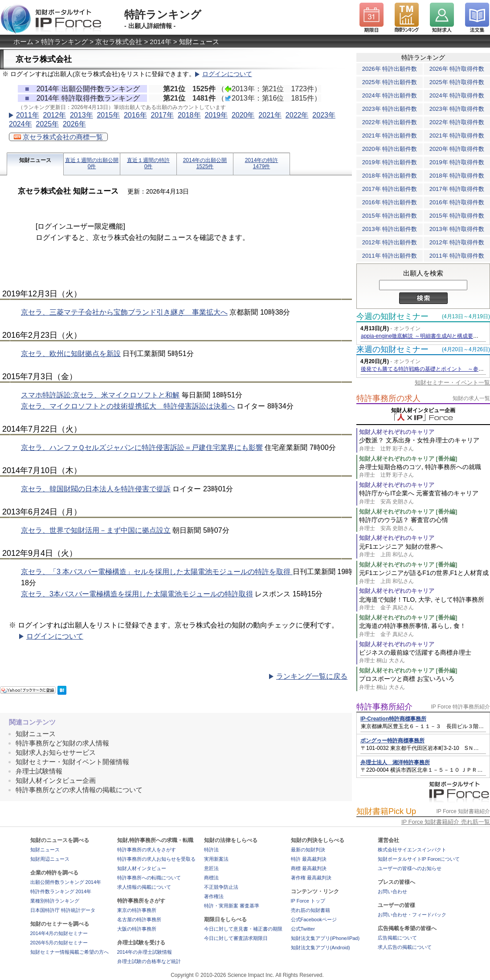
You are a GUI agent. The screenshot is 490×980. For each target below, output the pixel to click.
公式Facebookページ (314, 919)
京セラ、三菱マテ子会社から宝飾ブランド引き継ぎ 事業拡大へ (124, 312)
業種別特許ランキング (55, 901)
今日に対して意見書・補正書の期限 (243, 929)
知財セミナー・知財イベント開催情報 (72, 762)
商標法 (211, 878)
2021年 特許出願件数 (390, 136)
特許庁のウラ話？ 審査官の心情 (425, 524)
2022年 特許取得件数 (457, 122)
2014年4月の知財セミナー (59, 933)
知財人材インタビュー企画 (56, 780)
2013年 (82, 115)
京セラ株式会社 (119, 42)
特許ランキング (64, 42)
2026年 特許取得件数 (457, 69)
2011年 (28, 115)
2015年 (108, 115)
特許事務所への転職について (149, 878)
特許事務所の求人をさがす (147, 850)
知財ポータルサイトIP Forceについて (419, 859)
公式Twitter (303, 929)
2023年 (324, 115)
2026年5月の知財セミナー (59, 943)
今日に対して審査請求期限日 (236, 938)
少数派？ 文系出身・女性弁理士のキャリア (425, 444)
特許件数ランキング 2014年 (61, 891)
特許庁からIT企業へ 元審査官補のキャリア (425, 497)
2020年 (243, 115)
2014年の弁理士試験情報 (145, 952)
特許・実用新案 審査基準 (232, 906)
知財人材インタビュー (142, 868)
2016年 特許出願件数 (390, 202)
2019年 (216, 115)
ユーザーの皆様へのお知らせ (410, 868)
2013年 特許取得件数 (457, 229)
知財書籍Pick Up (386, 811)
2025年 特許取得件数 (457, 82)
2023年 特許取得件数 (457, 109)
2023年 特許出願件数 (390, 109)
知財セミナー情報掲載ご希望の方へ (69, 952)
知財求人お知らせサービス (56, 752)
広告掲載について (397, 938)
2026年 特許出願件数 (390, 69)
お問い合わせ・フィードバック (412, 915)
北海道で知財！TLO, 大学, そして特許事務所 (425, 604)
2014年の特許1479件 (262, 163)
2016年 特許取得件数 (457, 202)
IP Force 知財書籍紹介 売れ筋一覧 (446, 822)
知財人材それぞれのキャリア (397, 432)
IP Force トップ (308, 901)
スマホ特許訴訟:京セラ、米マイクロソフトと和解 (100, 395)
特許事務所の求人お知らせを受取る (156, 859)
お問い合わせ (392, 891)
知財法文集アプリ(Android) (321, 948)
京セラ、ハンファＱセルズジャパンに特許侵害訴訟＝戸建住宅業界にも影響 (142, 447)
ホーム (23, 42)
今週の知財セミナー (392, 316)
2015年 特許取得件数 (457, 216)
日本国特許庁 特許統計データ (63, 910)
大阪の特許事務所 (137, 929)
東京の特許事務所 (137, 910)
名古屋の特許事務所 (139, 919)
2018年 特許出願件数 (390, 176)
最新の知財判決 (308, 850)
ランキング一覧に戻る (312, 676)
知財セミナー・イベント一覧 (452, 383)
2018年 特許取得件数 (457, 176)
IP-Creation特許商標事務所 (393, 719)
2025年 (47, 124)
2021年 (270, 115)
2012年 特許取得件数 (457, 242)
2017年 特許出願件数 (390, 189)
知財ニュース (35, 160)
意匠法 (211, 868)
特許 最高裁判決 (309, 859)
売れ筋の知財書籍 (310, 910)
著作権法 (214, 896)
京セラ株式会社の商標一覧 (58, 137)
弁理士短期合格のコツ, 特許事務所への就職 (425, 471)
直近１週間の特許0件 (148, 163)
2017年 (162, 115)
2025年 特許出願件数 (390, 82)
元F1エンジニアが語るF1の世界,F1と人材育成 (425, 577)
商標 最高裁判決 (309, 868)
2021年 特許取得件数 (457, 136)
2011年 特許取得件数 (457, 256)
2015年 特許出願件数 (390, 216)
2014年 (160, 42)
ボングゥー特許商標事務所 (392, 741)
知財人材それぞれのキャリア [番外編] (408, 459)
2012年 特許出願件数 (390, 242)
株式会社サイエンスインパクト (412, 850)
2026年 (74, 124)
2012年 (54, 115)
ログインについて (227, 74)
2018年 (189, 115)
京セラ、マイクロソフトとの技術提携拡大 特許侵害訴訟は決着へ (128, 406)
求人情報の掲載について (144, 887)
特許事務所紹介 (384, 707)
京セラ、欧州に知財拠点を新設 (71, 354)
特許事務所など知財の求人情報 (62, 743)
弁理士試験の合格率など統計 (149, 961)
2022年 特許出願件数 (390, 122)
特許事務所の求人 (388, 398)
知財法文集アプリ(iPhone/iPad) (325, 938)
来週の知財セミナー (392, 349)
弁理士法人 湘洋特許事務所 (395, 762)
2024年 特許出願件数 (390, 95)
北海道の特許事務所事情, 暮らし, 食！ (425, 630)
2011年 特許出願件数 (390, 256)
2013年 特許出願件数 (390, 229)
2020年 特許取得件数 (457, 149)
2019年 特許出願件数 (390, 162)
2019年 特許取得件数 (457, 162)
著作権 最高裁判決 (311, 878)
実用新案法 (216, 859)
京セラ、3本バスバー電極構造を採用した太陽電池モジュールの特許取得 (137, 594)
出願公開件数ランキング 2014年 (66, 882)
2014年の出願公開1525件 (205, 163)
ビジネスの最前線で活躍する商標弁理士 (425, 657)
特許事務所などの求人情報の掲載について (79, 790)
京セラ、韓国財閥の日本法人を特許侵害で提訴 (96, 489)
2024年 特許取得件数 (457, 95)
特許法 (211, 850)
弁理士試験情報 (39, 771)
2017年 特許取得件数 (457, 189)
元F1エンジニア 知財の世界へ (425, 551)
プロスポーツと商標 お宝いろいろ (425, 683)
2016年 (135, 115)
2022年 (297, 115)
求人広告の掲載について (405, 947)
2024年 (20, 124)
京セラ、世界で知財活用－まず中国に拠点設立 (96, 530)
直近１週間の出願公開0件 (92, 163)
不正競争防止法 (221, 887)
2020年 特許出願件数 (390, 149)
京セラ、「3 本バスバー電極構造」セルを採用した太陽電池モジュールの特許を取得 (157, 572)
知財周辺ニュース (50, 859)
